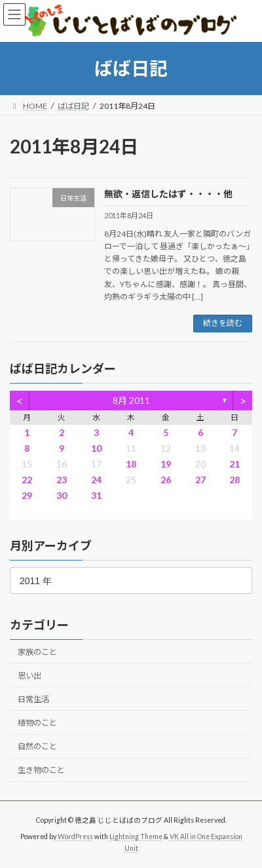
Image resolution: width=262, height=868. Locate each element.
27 (200, 480)
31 (96, 495)
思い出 (29, 676)
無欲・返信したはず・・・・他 (168, 194)
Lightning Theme (136, 836)
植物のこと (37, 723)
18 (131, 464)
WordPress (75, 836)
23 (62, 480)
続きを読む (223, 323)
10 (96, 448)
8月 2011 (131, 400)
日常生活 (33, 699)
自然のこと (37, 746)
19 (166, 464)
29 (27, 495)
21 (234, 464)
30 (62, 495)
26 (166, 480)
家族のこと (37, 651)
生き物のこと (41, 770)
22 (27, 480)
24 (96, 480)
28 (234, 480)
